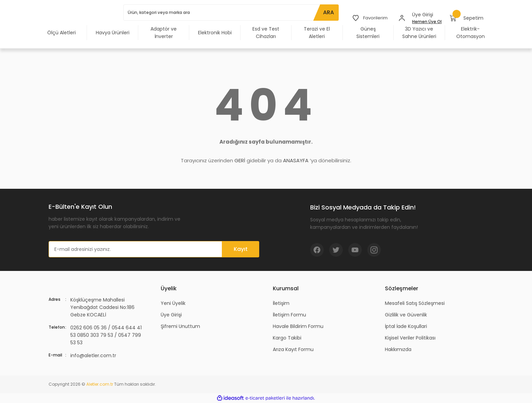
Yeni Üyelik (173, 303)
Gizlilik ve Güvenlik (406, 315)
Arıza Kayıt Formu (293, 349)
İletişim (281, 303)
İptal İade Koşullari (406, 326)
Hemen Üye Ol (427, 22)
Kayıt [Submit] (241, 249)
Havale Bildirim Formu (298, 326)
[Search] (230, 13)
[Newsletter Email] (154, 249)
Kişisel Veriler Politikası (410, 338)
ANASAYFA (296, 160)
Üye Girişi (171, 315)
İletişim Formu (289, 315)
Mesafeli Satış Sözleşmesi (415, 303)
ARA (327, 12)
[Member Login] (402, 18)
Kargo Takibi (287, 338)
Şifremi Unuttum (180, 326)
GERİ (240, 160)
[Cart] (467, 18)
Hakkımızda (398, 349)
